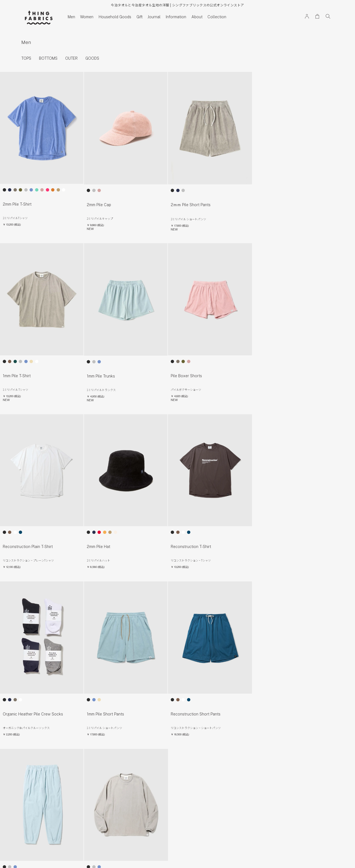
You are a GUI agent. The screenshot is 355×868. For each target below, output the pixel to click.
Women (87, 17)
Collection (217, 17)
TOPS (26, 59)
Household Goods (115, 17)
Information (176, 17)
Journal (154, 17)
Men (71, 17)
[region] (177, 59)
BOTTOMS (48, 59)
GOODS (92, 59)
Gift (140, 17)
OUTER (71, 59)
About (197, 17)
